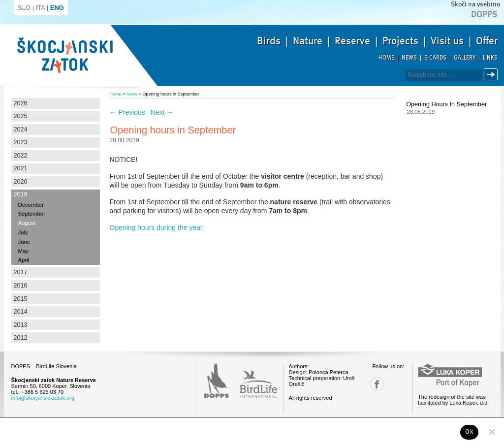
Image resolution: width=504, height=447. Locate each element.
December (31, 205)
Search (492, 75)
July (23, 232)
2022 (21, 156)
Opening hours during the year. (157, 227)
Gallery (465, 58)
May (23, 251)
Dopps (484, 14)
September (32, 214)
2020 (21, 182)
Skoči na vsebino (475, 4)
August (27, 223)
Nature (308, 41)
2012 (21, 338)
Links (490, 58)
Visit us (447, 41)
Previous (127, 112)
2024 (21, 129)
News (409, 58)
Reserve (352, 41)
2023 (21, 142)
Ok (469, 432)
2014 (21, 312)
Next (162, 112)
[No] (492, 432)
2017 (21, 272)
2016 (21, 286)
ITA (41, 8)
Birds (269, 41)
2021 (21, 168)
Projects (400, 41)
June (24, 242)
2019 (21, 194)
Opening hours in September (446, 104)
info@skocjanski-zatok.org (43, 398)
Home (386, 58)
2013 (21, 325)
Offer (487, 41)
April (24, 260)
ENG (57, 8)
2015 (21, 299)
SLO (24, 8)
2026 (21, 103)
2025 (21, 116)
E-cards (435, 58)
